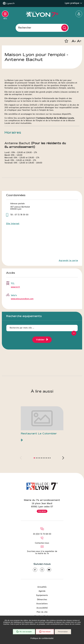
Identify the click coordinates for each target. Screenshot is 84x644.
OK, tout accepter (24, 632)
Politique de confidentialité (42, 638)
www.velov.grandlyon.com (22, 299)
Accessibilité (42, 608)
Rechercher (25, 28)
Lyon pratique (73, 3)
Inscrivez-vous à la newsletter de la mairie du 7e (42, 552)
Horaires (42, 511)
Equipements (42, 595)
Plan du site (42, 612)
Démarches (42, 600)
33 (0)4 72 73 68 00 (42, 534)
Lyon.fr (11, 3)
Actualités (42, 587)
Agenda (42, 591)
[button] (66, 41)
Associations (42, 604)
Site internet (13, 224)
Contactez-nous (42, 543)
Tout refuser (45, 632)
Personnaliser (63, 632)
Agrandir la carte (68, 260)
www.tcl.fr (15, 287)
